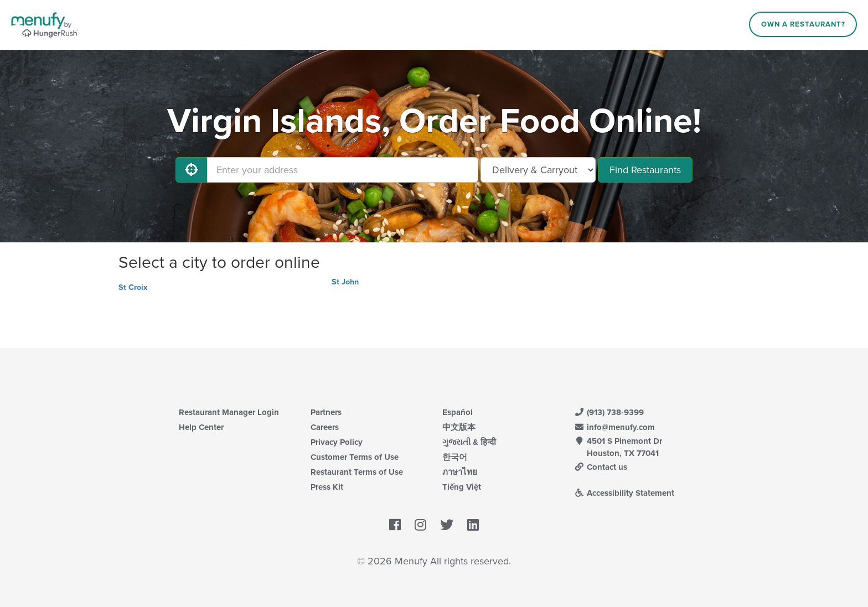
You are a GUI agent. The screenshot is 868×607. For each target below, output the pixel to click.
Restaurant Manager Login (229, 412)
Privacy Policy (337, 442)
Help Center (201, 427)
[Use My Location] (192, 170)
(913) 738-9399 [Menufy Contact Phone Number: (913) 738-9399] (609, 412)
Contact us (601, 467)
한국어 (455, 457)
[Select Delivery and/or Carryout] (538, 170)
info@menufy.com (614, 427)
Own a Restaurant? (803, 24)
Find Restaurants (645, 170)
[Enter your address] (343, 170)
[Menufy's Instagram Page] (420, 525)
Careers (325, 427)
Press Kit (327, 487)
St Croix (133, 287)
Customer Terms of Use (355, 457)
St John (345, 282)
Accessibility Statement (624, 493)
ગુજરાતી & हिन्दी (469, 442)
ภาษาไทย (460, 472)
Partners (326, 412)
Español (458, 412)
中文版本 (459, 427)
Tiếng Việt (462, 487)
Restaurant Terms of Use (357, 472)
